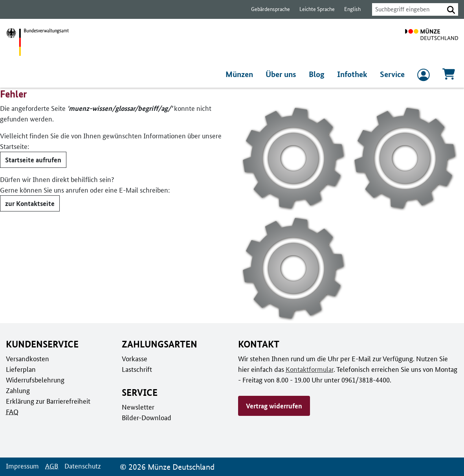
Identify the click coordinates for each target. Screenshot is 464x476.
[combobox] (406, 9)
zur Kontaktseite (29, 203)
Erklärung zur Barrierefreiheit (48, 401)
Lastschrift (137, 369)
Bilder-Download (146, 417)
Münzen (241, 74)
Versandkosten (27, 358)
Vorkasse (135, 358)
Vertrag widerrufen (274, 406)
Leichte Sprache (313, 9)
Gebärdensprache (267, 9)
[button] (451, 9)
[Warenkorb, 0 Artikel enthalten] (449, 76)
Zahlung (17, 390)
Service (392, 74)
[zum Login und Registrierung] (424, 77)
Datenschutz (81, 466)
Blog (319, 74)
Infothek (353, 74)
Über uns (283, 74)
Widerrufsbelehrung (35, 380)
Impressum (22, 466)
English (348, 9)
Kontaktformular (295, 369)
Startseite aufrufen (33, 160)
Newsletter (138, 407)
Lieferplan (20, 369)
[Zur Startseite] (432, 42)
